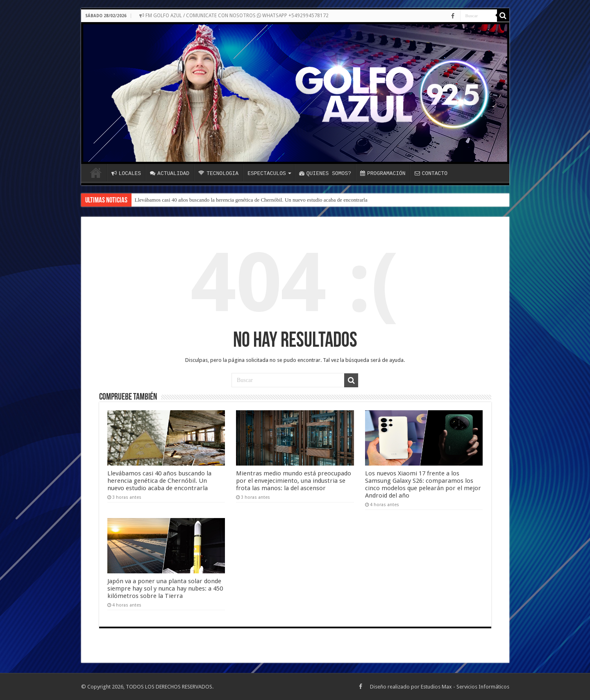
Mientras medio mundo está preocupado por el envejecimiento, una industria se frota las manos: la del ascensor (294, 481)
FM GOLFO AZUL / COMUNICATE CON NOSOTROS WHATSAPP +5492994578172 (234, 16)
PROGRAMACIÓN (383, 173)
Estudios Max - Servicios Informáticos (465, 687)
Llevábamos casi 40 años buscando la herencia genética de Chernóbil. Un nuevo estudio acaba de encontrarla (251, 200)
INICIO (96, 173)
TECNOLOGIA (218, 173)
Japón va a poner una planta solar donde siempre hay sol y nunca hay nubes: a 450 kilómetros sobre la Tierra (165, 589)
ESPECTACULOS (267, 173)
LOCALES (126, 173)
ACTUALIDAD (170, 173)
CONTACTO (431, 173)
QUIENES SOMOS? (325, 173)
